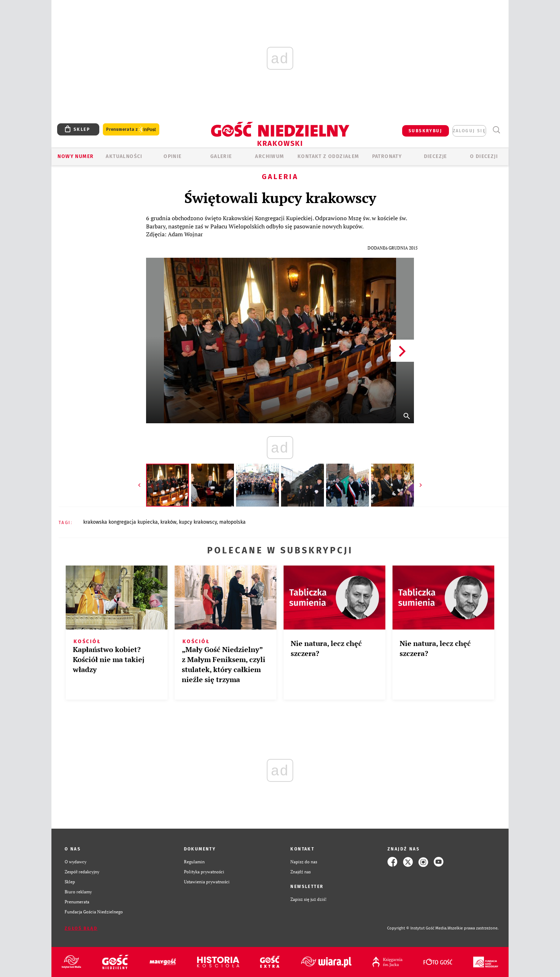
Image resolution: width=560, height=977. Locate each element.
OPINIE (172, 156)
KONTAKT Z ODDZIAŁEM (328, 156)
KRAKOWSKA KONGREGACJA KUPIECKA (121, 522)
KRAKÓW (168, 522)
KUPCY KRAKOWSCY (198, 522)
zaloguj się (469, 131)
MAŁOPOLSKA (232, 522)
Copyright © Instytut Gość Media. (417, 928)
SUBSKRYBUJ (425, 131)
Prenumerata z (131, 130)
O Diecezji (484, 156)
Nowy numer (76, 156)
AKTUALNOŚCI (124, 156)
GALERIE (221, 156)
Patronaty (387, 156)
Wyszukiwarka (496, 130)
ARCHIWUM (269, 156)
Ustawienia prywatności (207, 882)
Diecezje (436, 156)
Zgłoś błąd (81, 928)
